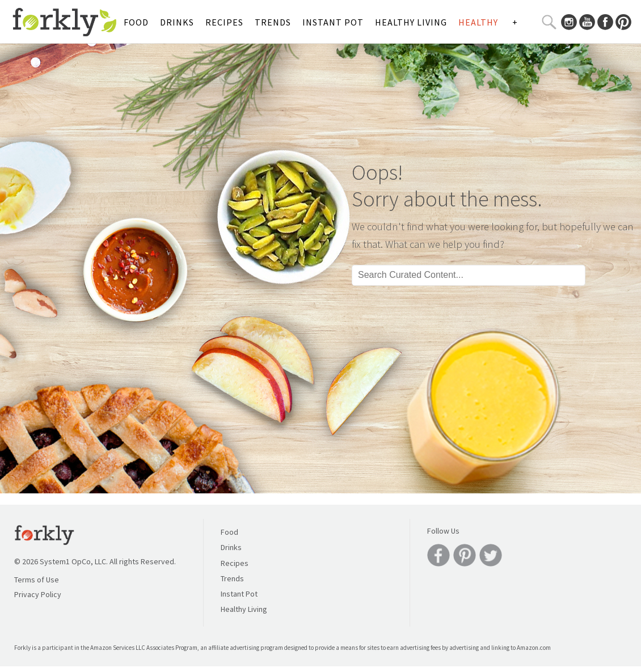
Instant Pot (333, 22)
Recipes (224, 22)
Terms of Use (37, 580)
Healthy (478, 22)
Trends (273, 22)
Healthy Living (411, 22)
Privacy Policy (38, 594)
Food (136, 22)
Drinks (177, 22)
